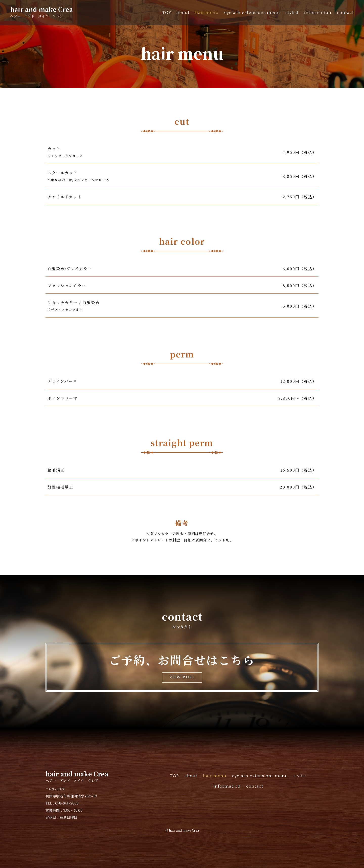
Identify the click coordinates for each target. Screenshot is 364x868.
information (318, 13)
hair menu (207, 13)
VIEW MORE (182, 677)
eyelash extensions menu (252, 13)
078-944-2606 (67, 803)
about (183, 13)
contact (345, 13)
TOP (167, 13)
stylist (292, 13)
